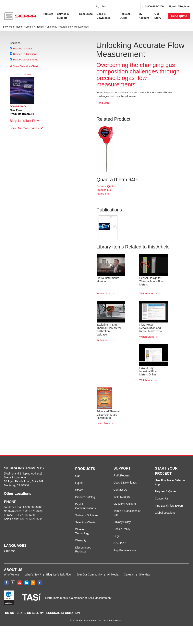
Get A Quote (179, 16)
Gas (78, 476)
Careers (129, 575)
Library (29, 27)
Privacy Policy (122, 522)
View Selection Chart (24, 66)
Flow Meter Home (13, 27)
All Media (113, 575)
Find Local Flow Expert (169, 506)
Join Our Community (26, 128)
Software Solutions (87, 515)
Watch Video (104, 293)
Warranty (81, 540)
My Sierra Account (125, 504)
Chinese (10, 551)
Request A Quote (165, 491)
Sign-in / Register (179, 6)
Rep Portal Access (125, 550)
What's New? (33, 575)
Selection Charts (85, 522)
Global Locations (165, 513)
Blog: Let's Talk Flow (26, 121)
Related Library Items (26, 59)
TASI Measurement (100, 598)
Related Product (23, 48)
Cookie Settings (127, 19)
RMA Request (122, 475)
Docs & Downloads (125, 483)
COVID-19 (120, 543)
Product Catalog (85, 497)
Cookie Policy (122, 529)
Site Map (145, 575)
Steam (79, 490)
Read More (103, 103)
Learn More (104, 423)
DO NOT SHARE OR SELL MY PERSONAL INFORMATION (42, 613)
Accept (147, 19)
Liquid (79, 483)
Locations (23, 494)
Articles (40, 27)
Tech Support (122, 497)
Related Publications (25, 54)
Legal (117, 536)
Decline (163, 19)
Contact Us (120, 490)
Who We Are (12, 575)
